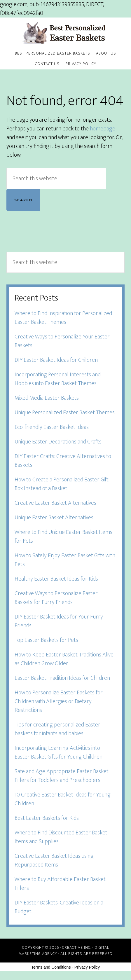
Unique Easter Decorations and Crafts (58, 442)
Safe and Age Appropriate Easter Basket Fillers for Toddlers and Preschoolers (62, 776)
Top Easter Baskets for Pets (46, 640)
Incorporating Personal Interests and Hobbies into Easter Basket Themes (58, 379)
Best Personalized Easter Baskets (65, 33)
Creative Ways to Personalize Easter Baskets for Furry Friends (56, 598)
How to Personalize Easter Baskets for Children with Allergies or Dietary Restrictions (59, 701)
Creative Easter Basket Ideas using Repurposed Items (54, 860)
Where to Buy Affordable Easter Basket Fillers (60, 884)
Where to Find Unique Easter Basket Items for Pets (63, 537)
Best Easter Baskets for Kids (47, 818)
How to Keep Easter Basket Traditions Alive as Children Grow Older (64, 659)
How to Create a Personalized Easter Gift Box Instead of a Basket (62, 484)
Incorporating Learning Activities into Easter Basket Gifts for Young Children (58, 752)
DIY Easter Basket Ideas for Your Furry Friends (59, 621)
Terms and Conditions (51, 967)
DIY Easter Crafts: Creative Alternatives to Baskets (63, 461)
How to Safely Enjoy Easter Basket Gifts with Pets (65, 560)
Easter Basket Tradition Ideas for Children (62, 678)
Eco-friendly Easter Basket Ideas (52, 427)
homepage (103, 129)
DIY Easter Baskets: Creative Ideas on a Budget (59, 907)
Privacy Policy (87, 967)
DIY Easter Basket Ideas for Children (56, 360)
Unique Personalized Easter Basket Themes (65, 413)
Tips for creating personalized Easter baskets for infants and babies (57, 729)
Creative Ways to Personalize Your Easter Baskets (62, 341)
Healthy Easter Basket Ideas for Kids (56, 579)
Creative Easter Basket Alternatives (55, 503)
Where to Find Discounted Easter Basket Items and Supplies (61, 837)
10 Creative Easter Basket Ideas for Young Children (63, 799)
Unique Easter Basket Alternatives (54, 518)
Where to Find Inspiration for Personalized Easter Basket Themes (63, 318)
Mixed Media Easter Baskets (47, 398)
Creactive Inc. (77, 947)
